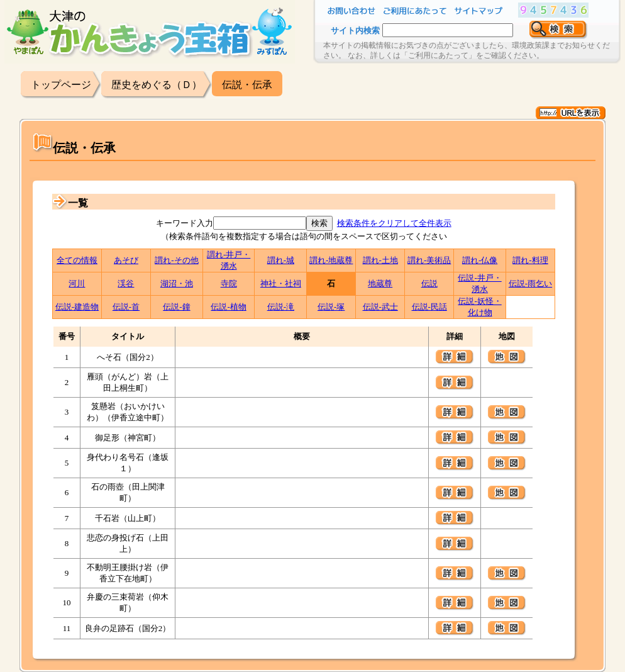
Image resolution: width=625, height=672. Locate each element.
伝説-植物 (228, 307)
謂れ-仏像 (480, 260)
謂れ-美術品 (429, 260)
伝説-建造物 (77, 307)
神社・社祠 (281, 283)
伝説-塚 (331, 307)
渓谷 (126, 283)
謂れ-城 (281, 260)
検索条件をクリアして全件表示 (394, 223)
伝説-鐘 (176, 307)
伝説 (429, 283)
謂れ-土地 (380, 260)
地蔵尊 (380, 283)
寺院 (229, 283)
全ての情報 (77, 260)
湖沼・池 (177, 283)
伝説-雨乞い (530, 283)
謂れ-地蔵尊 (331, 260)
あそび (126, 260)
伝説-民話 (429, 307)
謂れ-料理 (530, 260)
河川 (77, 283)
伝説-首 (126, 307)
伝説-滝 (281, 307)
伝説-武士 (380, 307)
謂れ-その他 (176, 260)
